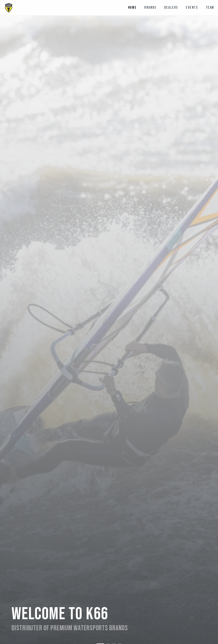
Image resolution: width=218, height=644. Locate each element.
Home (132, 8)
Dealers (171, 8)
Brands (150, 8)
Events (192, 8)
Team (210, 8)
